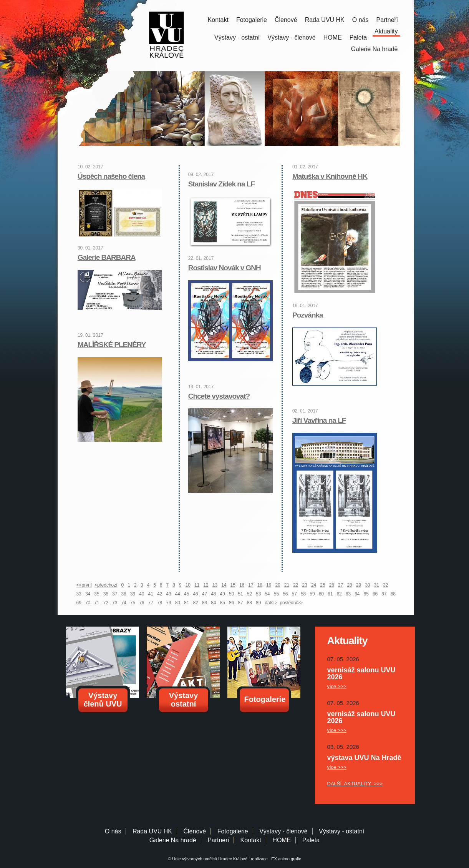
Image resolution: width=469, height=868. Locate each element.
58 (303, 594)
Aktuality (386, 31)
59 (312, 594)
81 (186, 603)
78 (160, 603)
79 (168, 603)
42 (160, 594)
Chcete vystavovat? (219, 396)
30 (367, 585)
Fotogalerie (252, 20)
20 (278, 585)
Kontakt (218, 20)
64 (357, 594)
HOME (333, 37)
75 (133, 603)
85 (223, 603)
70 (88, 603)
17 (251, 585)
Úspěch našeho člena (111, 176)
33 (79, 594)
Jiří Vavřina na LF (319, 420)
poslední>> (291, 603)
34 (88, 594)
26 (332, 585)
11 (197, 585)
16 (242, 585)
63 (348, 594)
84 (213, 603)
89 (258, 603)
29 (359, 585)
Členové (286, 20)
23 (305, 585)
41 (151, 594)
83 (205, 603)
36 (106, 594)
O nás (360, 20)
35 (97, 594)
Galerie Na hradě (173, 840)
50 (231, 594)
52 (249, 594)
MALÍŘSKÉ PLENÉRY (112, 345)
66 (375, 594)
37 (115, 594)
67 (384, 594)
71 (97, 603)
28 (349, 585)
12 (206, 585)
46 (195, 594)
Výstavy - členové (291, 37)
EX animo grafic (285, 859)
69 (79, 603)
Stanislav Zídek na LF (221, 184)
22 (296, 585)
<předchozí (106, 585)
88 (249, 603)
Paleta (358, 37)
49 (223, 594)
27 (341, 585)
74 (123, 603)
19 (269, 585)
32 (385, 585)
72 (106, 603)
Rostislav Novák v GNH (225, 268)
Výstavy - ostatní (237, 37)
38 (123, 594)
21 (287, 585)
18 (260, 585)
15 (233, 585)
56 (285, 594)
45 (186, 594)
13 (215, 585)
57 (294, 594)
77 (151, 603)
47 (205, 594)
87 (240, 603)
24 (314, 585)
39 (133, 594)
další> (271, 603)
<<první (84, 585)
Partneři (387, 20)
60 (321, 594)
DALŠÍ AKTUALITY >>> (355, 784)
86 (231, 603)
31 (377, 585)
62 (339, 594)
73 (115, 603)
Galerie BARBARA (107, 257)
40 (142, 594)
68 (393, 594)
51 (240, 594)
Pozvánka (308, 315)
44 (178, 594)
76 (142, 603)
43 (168, 594)
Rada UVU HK (325, 20)
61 (330, 594)
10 (188, 585)
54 (267, 594)
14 (224, 585)
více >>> (337, 686)
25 (322, 585)
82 (195, 603)
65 (366, 594)
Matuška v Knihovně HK (330, 176)
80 (178, 603)
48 (213, 594)
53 (258, 594)
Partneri (218, 840)
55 (276, 594)
